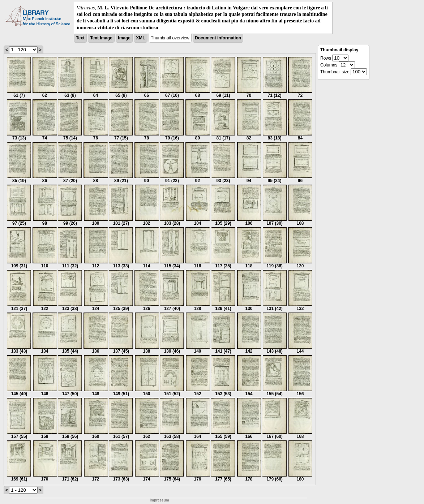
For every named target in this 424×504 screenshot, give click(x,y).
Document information (218, 38)
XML (140, 38)
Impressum (159, 500)
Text (80, 38)
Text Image (101, 38)
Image (124, 38)
